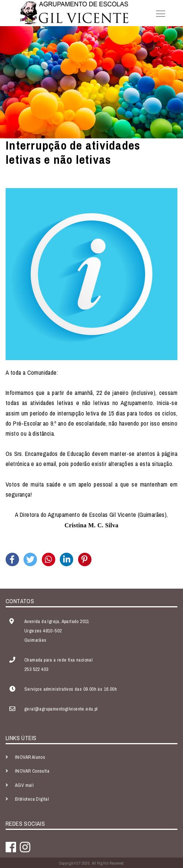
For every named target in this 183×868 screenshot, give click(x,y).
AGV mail (24, 785)
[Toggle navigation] (158, 13)
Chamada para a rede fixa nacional (58, 660)
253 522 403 (36, 669)
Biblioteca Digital (32, 799)
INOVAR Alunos (30, 757)
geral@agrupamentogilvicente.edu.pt (61, 709)
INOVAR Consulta (32, 771)
